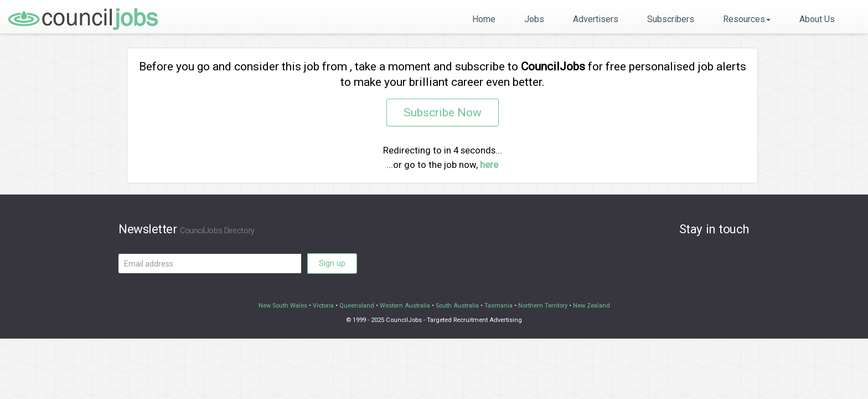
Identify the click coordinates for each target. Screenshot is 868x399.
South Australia (457, 306)
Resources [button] (747, 19)
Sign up (332, 263)
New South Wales (283, 306)
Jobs (534, 19)
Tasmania (498, 306)
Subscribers (671, 19)
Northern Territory (543, 306)
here (489, 165)
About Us (817, 19)
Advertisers (596, 19)
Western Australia (405, 306)
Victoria (323, 306)
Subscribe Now (443, 112)
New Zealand (591, 306)
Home (484, 19)
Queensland (357, 306)
